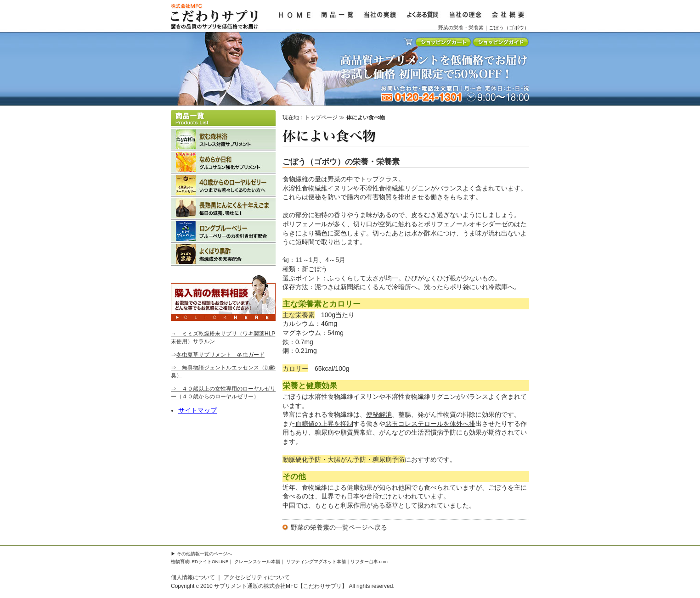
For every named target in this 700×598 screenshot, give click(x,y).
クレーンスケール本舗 (257, 562)
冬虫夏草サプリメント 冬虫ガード (220, 355)
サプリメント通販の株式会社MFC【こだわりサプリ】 (281, 586)
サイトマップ (198, 410)
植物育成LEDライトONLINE (200, 562)
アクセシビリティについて (257, 577)
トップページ (321, 117)
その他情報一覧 (193, 554)
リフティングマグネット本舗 (316, 562)
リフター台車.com (369, 562)
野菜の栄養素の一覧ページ (329, 527)
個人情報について (193, 577)
